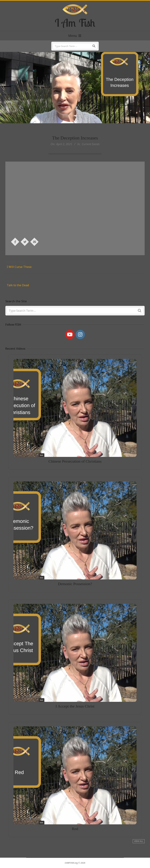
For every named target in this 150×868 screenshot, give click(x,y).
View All (139, 841)
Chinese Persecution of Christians (75, 444)
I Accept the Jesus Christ (75, 688)
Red (75, 811)
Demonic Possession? (75, 566)
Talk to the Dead (18, 285)
